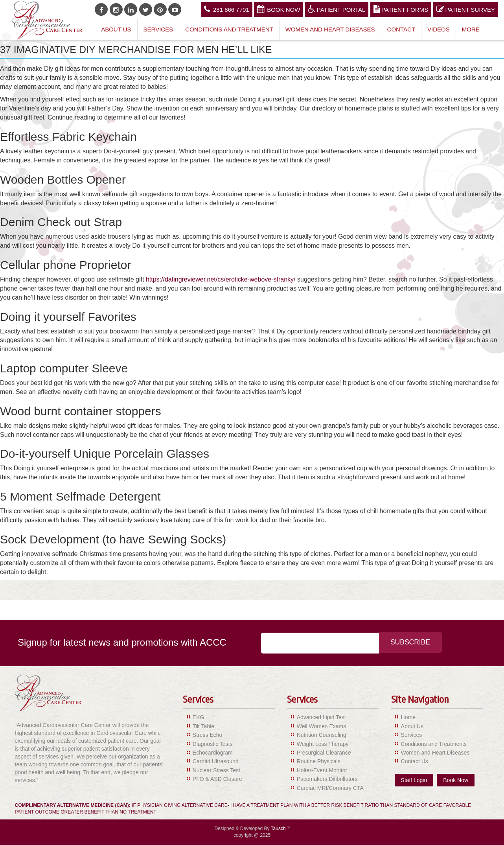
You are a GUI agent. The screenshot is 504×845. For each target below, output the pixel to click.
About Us (116, 29)
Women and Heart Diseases (330, 29)
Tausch (279, 828)
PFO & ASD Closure (217, 779)
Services (158, 29)
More (471, 29)
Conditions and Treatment (229, 29)
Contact (401, 29)
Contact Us (415, 761)
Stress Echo (207, 735)
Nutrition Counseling (322, 735)
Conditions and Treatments (434, 744)
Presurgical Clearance (324, 753)
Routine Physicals (319, 761)
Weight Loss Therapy (323, 744)
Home (408, 717)
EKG (199, 717)
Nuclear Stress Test (216, 770)
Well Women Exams (322, 726)
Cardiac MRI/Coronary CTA (330, 788)
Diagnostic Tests (213, 744)
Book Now (279, 9)
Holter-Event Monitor (322, 770)
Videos (439, 29)
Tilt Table (203, 726)
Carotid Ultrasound (216, 761)
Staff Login (414, 780)
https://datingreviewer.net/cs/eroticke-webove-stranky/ (221, 279)
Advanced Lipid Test (321, 717)
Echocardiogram (213, 753)
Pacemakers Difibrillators (327, 779)
